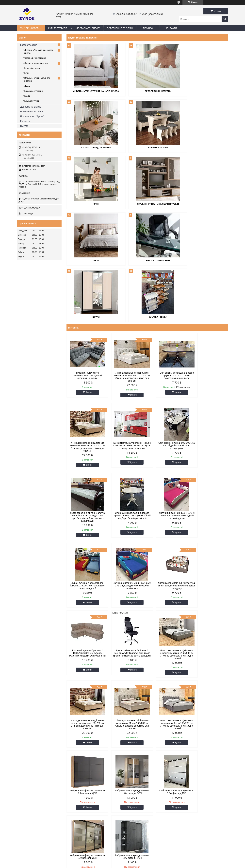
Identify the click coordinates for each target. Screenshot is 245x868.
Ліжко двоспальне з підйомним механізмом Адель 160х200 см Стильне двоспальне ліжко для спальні (209, 527)
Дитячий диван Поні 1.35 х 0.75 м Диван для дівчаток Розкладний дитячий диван (86, 458)
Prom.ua (138, 859)
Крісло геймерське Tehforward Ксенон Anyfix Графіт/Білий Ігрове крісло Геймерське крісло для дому (127, 527)
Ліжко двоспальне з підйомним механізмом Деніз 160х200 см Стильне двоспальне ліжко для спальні (127, 597)
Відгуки (24, 126)
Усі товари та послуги (213, 689)
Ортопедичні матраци (147, 91)
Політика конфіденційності (156, 865)
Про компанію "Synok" (32, 116)
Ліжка (93, 203)
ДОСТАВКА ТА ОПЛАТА (88, 28)
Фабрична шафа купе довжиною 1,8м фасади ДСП (209, 594)
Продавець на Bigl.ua (122, 862)
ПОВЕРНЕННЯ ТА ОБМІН (120, 28)
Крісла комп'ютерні (147, 203)
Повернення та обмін (32, 112)
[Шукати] (225, 19)
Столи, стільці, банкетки (202, 91)
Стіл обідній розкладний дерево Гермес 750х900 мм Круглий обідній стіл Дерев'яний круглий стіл (209, 389)
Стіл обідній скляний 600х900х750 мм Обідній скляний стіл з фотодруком (127, 388)
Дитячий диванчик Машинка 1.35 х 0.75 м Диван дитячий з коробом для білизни (168, 458)
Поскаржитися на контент (130, 865)
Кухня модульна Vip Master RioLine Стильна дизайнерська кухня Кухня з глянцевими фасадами (86, 389)
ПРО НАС (148, 28)
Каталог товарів (29, 45)
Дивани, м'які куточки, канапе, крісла (93, 91)
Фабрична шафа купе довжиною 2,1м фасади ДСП (168, 594)
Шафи (202, 203)
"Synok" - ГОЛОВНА (31, 28)
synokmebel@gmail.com (33, 166)
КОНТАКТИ (171, 28)
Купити (87, 335)
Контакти (25, 121)
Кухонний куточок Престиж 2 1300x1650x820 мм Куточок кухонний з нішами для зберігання (86, 527)
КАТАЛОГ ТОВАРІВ (58, 28)
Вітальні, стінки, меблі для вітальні (202, 147)
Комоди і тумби (93, 260)
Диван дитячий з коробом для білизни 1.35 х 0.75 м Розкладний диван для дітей (127, 458)
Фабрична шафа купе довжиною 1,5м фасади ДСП (86, 664)
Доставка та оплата (31, 107)
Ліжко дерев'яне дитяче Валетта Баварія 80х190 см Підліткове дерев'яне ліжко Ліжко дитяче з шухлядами (168, 389)
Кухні (147, 147)
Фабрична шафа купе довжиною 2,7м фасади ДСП (127, 664)
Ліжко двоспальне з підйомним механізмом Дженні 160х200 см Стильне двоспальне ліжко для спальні (168, 527)
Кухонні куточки (92, 147)
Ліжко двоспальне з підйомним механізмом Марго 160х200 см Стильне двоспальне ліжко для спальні (86, 597)
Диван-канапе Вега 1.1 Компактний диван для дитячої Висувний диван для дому (209, 458)
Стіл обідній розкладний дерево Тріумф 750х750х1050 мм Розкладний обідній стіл (168, 318)
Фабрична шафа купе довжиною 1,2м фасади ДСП (168, 664)
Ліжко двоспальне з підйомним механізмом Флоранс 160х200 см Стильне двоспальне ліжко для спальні (127, 319)
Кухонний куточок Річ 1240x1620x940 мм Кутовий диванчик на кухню (86, 318)
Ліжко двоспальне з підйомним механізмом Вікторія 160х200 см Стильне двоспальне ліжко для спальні (209, 319)
